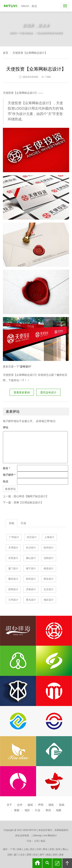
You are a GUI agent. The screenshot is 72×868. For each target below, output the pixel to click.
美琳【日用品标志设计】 (28, 502)
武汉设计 (32, 537)
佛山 (65, 849)
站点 (6, 481)
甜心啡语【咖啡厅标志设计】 (31, 496)
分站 (12, 523)
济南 (19, 849)
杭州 (58, 849)
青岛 (45, 849)
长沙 (36, 855)
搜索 (17, 810)
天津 (39, 849)
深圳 (55, 855)
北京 (22, 855)
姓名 (6, 468)
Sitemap (37, 836)
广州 (13, 849)
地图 (59, 810)
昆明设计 (13, 589)
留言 (57, 863)
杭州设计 (49, 548)
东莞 (52, 849)
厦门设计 (13, 568)
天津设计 (13, 548)
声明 (41, 805)
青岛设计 (31, 600)
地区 (27, 810)
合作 (20, 805)
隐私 (51, 805)
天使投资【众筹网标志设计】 (30, 53)
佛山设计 (31, 558)
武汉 (32, 849)
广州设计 (14, 537)
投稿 (62, 805)
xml (45, 836)
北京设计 (49, 589)
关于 (9, 805)
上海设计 (49, 537)
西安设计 (49, 579)
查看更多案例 (22, 392)
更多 (61, 855)
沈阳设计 (49, 558)
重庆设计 (13, 579)
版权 (30, 805)
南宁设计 (31, 568)
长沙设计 (31, 548)
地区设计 (49, 600)
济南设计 (31, 589)
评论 (6, 427)
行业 (23, 523)
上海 (26, 849)
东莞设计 (13, 558)
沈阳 (10, 855)
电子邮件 (9, 475)
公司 (36, 841)
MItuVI (11, 6)
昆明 (29, 855)
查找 (48, 810)
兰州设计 (13, 600)
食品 (43, 841)
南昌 (49, 855)
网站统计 (52, 836)
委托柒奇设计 (48, 392)
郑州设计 (31, 579)
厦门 (16, 855)
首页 (6, 53)
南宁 (42, 855)
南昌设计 (49, 568)
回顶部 (67, 863)
